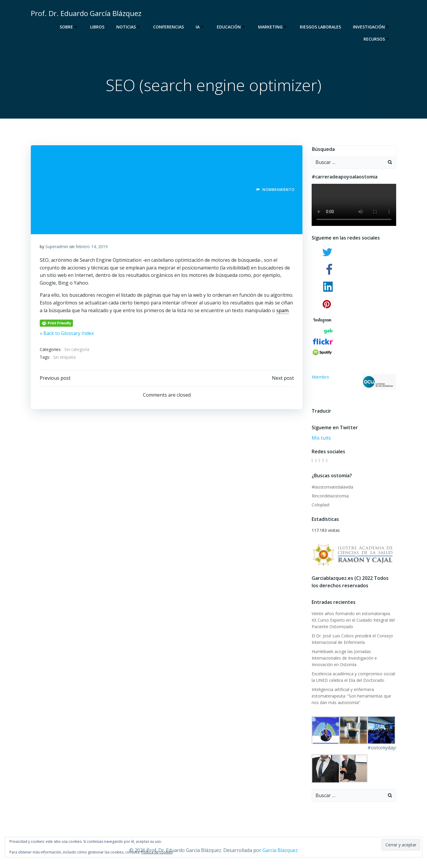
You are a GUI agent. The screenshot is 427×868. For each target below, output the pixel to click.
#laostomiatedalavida (332, 487)
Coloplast (321, 505)
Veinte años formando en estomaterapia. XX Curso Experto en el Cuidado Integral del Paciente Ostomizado (353, 620)
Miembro (354, 382)
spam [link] (282, 310)
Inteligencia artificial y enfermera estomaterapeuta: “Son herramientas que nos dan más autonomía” (351, 696)
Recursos (377, 39)
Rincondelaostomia (330, 496)
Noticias (129, 27)
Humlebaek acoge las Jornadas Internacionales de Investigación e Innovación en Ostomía (344, 658)
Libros (97, 27)
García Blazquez (280, 851)
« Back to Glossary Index (67, 334)
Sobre (69, 27)
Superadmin (57, 247)
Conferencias (168, 27)
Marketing (273, 27)
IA (200, 27)
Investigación (372, 27)
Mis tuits (321, 438)
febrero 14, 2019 (92, 247)
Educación (231, 27)
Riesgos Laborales (320, 27)
